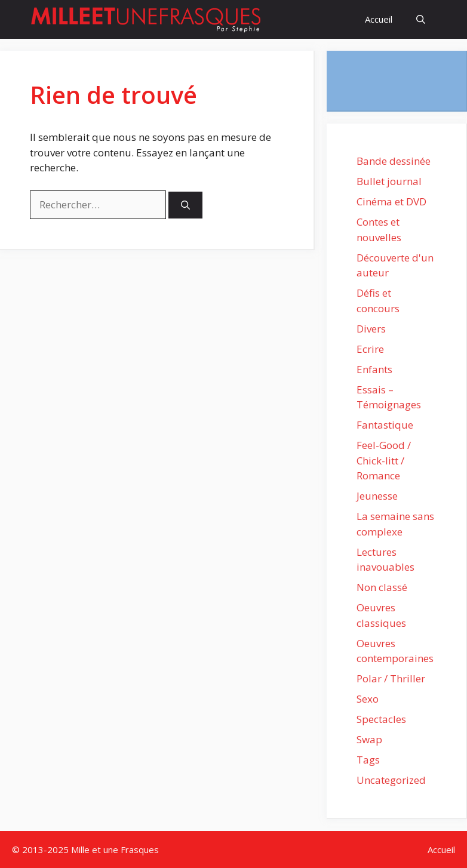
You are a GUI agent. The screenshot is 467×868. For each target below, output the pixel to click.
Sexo (368, 699)
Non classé (382, 587)
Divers (371, 329)
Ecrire (370, 349)
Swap (369, 739)
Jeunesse (377, 496)
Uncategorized (391, 780)
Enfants (374, 369)
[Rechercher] (185, 205)
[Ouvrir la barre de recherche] (421, 19)
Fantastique (385, 425)
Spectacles (381, 719)
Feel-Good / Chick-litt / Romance (384, 460)
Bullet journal (389, 181)
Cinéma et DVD (391, 201)
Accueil (379, 19)
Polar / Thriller (391, 678)
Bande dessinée (394, 161)
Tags (368, 760)
